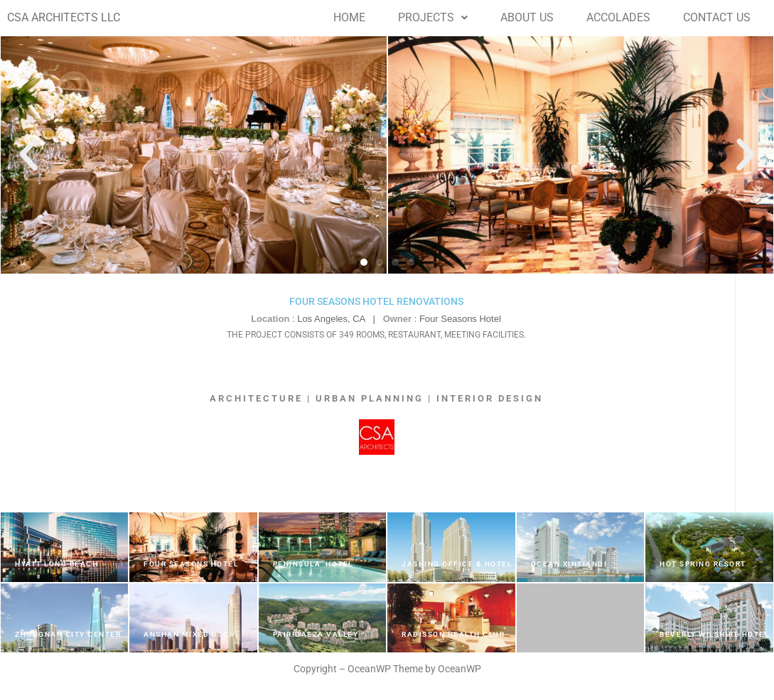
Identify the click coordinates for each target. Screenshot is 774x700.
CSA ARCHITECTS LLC (64, 17)
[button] (433, 18)
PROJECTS (433, 17)
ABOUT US (527, 17)
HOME (349, 17)
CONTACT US (717, 17)
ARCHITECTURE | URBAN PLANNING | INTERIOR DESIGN (376, 398)
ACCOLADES (618, 17)
